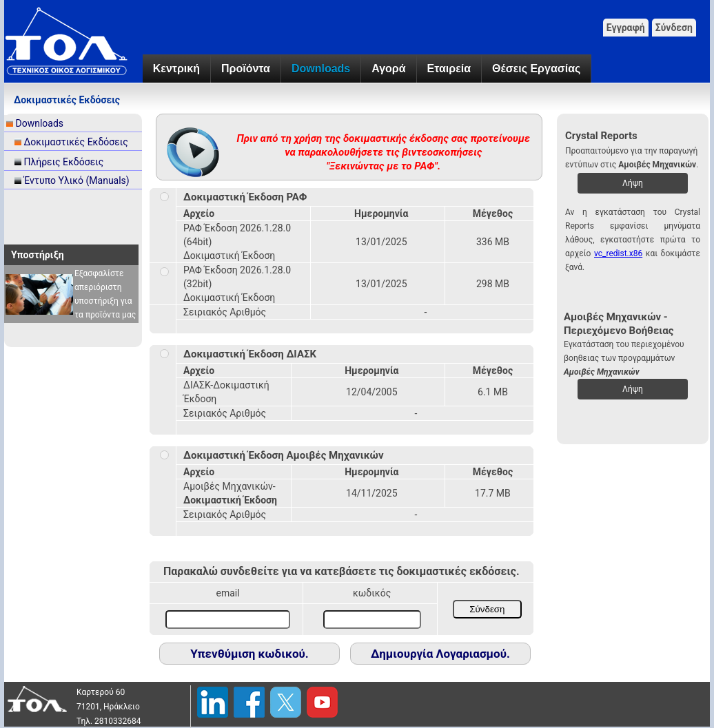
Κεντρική (176, 69)
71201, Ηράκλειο (108, 707)
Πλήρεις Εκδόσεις (63, 162)
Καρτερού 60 (101, 692)
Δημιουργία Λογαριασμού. (440, 654)
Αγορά (388, 69)
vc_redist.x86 (618, 253)
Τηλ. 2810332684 (109, 721)
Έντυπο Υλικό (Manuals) (76, 180)
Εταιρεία (449, 69)
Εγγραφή (626, 28)
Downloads (321, 69)
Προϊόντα (246, 69)
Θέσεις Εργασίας (536, 69)
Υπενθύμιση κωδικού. (249, 654)
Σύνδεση (674, 28)
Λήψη (633, 183)
